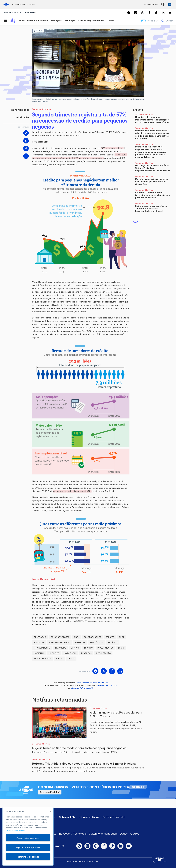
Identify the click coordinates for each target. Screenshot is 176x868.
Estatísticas (97, 643)
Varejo (59, 659)
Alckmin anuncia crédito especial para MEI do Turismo (116, 714)
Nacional (39, 653)
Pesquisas (86, 653)
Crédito (110, 637)
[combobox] (30, 13)
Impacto (88, 648)
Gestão (75, 648)
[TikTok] (156, 13)
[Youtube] (170, 13)
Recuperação (103, 653)
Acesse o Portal (48, 792)
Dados (124, 834)
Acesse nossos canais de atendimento (92, 683)
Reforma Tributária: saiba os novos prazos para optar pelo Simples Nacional (84, 764)
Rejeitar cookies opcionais (28, 847)
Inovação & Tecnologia (73, 834)
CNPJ (77, 637)
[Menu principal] (5, 21)
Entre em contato (114, 817)
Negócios (54, 653)
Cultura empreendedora (103, 834)
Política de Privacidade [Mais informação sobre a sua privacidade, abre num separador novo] (16, 830)
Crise (122, 637)
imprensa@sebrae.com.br (107, 685)
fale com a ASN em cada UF (82, 688)
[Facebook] (149, 13)
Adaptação (40, 637)
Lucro (121, 648)
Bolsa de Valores (60, 637)
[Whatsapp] (129, 13)
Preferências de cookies (28, 857)
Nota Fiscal (70, 653)
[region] (28, 836)
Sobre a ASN (67, 817)
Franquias (61, 648)
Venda (71, 659)
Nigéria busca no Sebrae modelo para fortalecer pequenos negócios (79, 748)
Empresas (80, 643)
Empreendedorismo (60, 643)
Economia (39, 643)
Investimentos (105, 648)
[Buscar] (166, 21)
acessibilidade (151, 4)
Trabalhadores (42, 659)
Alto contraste (163, 4)
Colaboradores (92, 637)
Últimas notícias (89, 817)
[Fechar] (50, 811)
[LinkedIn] (163, 13)
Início (22, 21)
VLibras (170, 4)
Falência (113, 643)
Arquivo (135, 834)
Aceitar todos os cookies (28, 838)
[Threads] (142, 13)
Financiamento (42, 648)
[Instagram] (136, 13)
